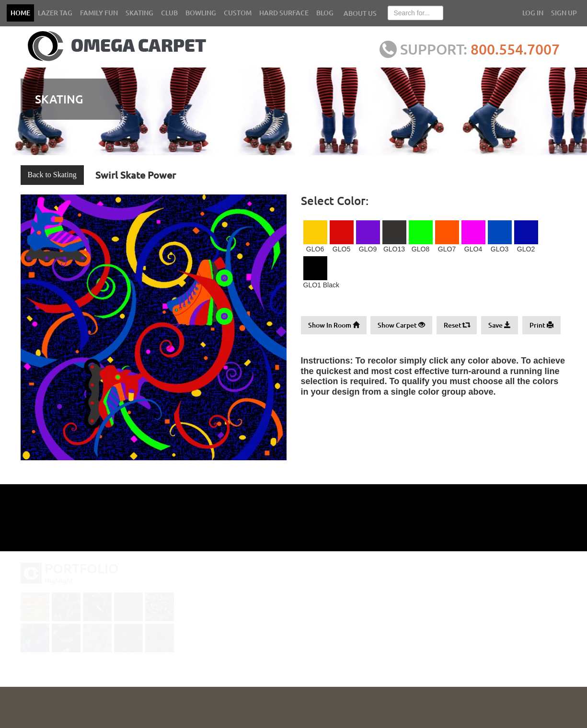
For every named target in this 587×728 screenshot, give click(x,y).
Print (541, 325)
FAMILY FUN (99, 13)
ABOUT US (360, 13)
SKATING (139, 13)
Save (500, 325)
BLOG (325, 13)
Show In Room (334, 325)
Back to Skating (52, 175)
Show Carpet (401, 325)
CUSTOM (238, 13)
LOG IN (533, 13)
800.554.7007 (518, 49)
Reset (457, 325)
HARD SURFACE (284, 13)
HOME (20, 13)
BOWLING (201, 13)
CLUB (169, 13)
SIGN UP (564, 13)
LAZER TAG (55, 13)
